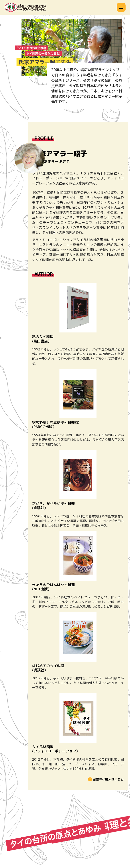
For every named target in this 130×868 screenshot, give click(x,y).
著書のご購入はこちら (108, 779)
